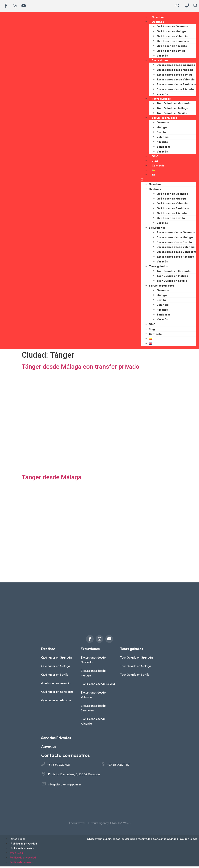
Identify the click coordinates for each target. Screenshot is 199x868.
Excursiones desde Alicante (175, 91)
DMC (155, 158)
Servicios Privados (56, 739)
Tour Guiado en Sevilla (172, 114)
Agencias (49, 748)
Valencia (163, 138)
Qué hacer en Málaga (171, 33)
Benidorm (163, 148)
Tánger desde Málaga (52, 478)
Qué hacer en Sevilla (171, 52)
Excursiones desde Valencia (176, 81)
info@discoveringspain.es (65, 786)
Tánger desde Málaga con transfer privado (81, 368)
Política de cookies (22, 850)
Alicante (162, 143)
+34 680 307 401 (58, 766)
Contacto (158, 167)
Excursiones (160, 62)
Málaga (162, 129)
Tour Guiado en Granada (174, 105)
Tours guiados (161, 100)
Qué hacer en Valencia (172, 37)
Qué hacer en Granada (172, 28)
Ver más (162, 57)
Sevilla (161, 133)
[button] (169, 181)
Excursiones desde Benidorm (176, 86)
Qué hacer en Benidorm (173, 42)
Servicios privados (164, 119)
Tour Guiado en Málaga (172, 110)
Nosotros (158, 18)
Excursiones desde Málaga (175, 71)
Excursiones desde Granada (176, 66)
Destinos (158, 23)
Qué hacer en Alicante (172, 47)
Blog (155, 162)
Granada (163, 124)
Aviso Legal (18, 840)
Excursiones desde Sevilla (174, 76)
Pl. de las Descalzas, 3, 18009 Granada (74, 776)
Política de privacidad (24, 845)
